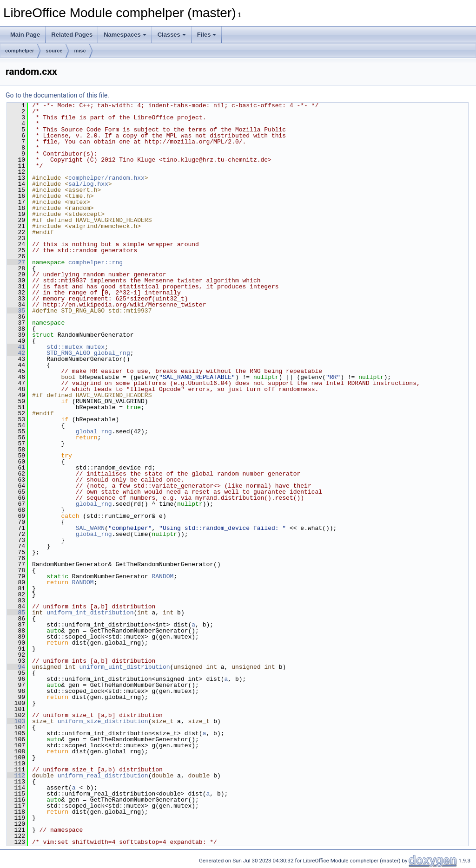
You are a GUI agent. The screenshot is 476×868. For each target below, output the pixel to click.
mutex (96, 347)
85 (16, 613)
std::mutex (65, 347)
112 (16, 776)
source (54, 51)
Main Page (25, 35)
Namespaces (125, 35)
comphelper (20, 51)
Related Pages (72, 35)
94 (16, 667)
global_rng (112, 353)
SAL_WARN (90, 528)
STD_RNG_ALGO (68, 353)
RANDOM (162, 576)
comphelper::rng (96, 262)
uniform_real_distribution (103, 776)
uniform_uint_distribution (124, 667)
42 (16, 353)
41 (16, 347)
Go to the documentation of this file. (57, 95)
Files (207, 35)
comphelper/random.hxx (106, 178)
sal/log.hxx (88, 184)
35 (16, 311)
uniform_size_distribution (103, 721)
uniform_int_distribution (90, 613)
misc (80, 51)
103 (16, 721)
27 (16, 262)
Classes (172, 35)
